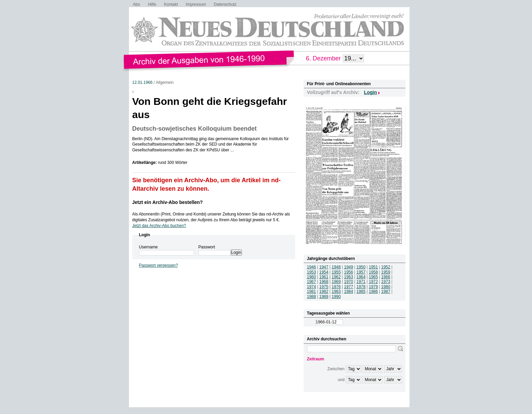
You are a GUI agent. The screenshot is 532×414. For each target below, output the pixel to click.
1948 (336, 267)
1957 (361, 272)
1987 (386, 291)
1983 (336, 291)
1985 (361, 291)
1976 (336, 287)
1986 (373, 291)
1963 (349, 277)
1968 (324, 282)
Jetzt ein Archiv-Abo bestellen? (168, 202)
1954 (324, 272)
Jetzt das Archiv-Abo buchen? (159, 226)
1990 (336, 297)
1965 (373, 277)
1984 (349, 291)
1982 (324, 291)
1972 (373, 282)
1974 (312, 287)
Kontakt (171, 4)
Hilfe (152, 4)
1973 (386, 282)
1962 (336, 277)
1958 (373, 272)
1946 (312, 267)
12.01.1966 (142, 82)
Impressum (196, 4)
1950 (361, 267)
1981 (312, 291)
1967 (312, 282)
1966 (386, 277)
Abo (137, 4)
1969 (336, 282)
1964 (361, 277)
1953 (312, 272)
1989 (324, 297)
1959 (386, 272)
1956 (349, 272)
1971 (361, 282)
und (341, 380)
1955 (336, 272)
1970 (349, 282)
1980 (386, 287)
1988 (312, 297)
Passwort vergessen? (159, 265)
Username (148, 247)
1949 (349, 267)
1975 (324, 287)
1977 (349, 287)
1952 (386, 267)
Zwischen (336, 369)
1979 (373, 287)
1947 (324, 267)
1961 (324, 277)
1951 (373, 267)
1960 (312, 277)
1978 (361, 287)
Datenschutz (225, 4)
